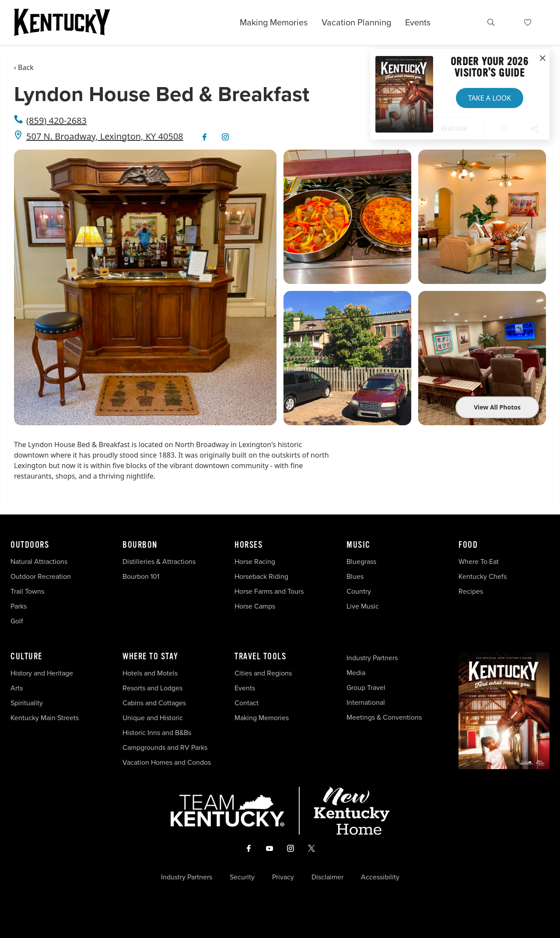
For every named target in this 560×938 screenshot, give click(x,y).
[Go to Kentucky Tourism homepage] (62, 22)
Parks (19, 606)
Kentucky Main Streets (45, 717)
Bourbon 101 (141, 576)
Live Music (363, 606)
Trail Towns (27, 591)
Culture (26, 657)
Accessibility (380, 877)
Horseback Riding (261, 576)
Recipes (472, 591)
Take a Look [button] (490, 98)
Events (418, 22)
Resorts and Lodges (152, 688)
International (366, 702)
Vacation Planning (356, 22)
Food (468, 545)
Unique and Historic (153, 717)
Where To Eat (479, 561)
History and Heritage (43, 673)
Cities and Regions (263, 673)
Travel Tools (260, 657)
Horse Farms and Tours (269, 591)
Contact (247, 703)
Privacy (283, 877)
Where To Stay (150, 657)
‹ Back (24, 67)
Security (242, 877)
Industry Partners (372, 658)
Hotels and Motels (150, 673)
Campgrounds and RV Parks (165, 747)
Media (356, 672)
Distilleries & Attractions (159, 561)
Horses (248, 545)
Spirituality (28, 703)
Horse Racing (255, 561)
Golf (17, 621)
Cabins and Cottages (154, 703)
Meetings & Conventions (384, 717)
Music (359, 545)
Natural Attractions (39, 561)
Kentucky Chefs (483, 576)
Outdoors (30, 545)
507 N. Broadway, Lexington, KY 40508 (105, 136)
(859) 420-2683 (56, 121)
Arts (17, 688)
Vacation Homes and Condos (167, 762)
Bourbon (140, 545)
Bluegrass (361, 561)
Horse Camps (255, 606)
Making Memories (274, 22)
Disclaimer (327, 877)
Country (359, 591)
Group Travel (366, 687)
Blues (355, 576)
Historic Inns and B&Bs (157, 732)
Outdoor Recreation (41, 576)
